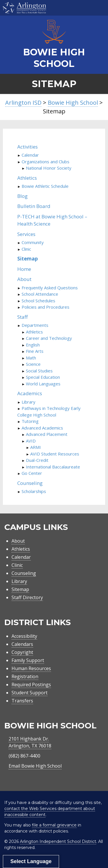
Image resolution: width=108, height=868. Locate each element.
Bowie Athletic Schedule (45, 186)
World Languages (43, 384)
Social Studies (39, 371)
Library (29, 402)
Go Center (32, 473)
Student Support (30, 693)
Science (33, 364)
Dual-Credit (37, 460)
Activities (28, 147)
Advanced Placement (47, 434)
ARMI (36, 447)
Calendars (22, 644)
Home (24, 269)
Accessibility (24, 636)
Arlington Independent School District (58, 841)
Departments (35, 325)
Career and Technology (49, 338)
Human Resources (31, 668)
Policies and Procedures (46, 307)
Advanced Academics (42, 428)
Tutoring (30, 421)
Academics (30, 393)
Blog (22, 196)
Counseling (30, 483)
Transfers (22, 701)
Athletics (27, 178)
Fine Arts (35, 351)
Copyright (22, 652)
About (24, 279)
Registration (25, 676)
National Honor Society (49, 168)
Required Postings (31, 685)
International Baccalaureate (53, 467)
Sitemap (28, 259)
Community (33, 242)
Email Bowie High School (35, 766)
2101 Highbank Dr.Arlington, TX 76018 (30, 742)
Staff (22, 317)
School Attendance (40, 294)
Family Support (28, 660)
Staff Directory (27, 597)
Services (26, 234)
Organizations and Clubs (46, 162)
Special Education (43, 377)
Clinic (26, 249)
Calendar (30, 155)
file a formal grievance (54, 825)
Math (31, 358)
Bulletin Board (34, 206)
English (33, 345)
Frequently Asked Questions (50, 288)
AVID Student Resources (55, 454)
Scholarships (34, 491)
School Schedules (38, 301)
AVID (31, 441)
